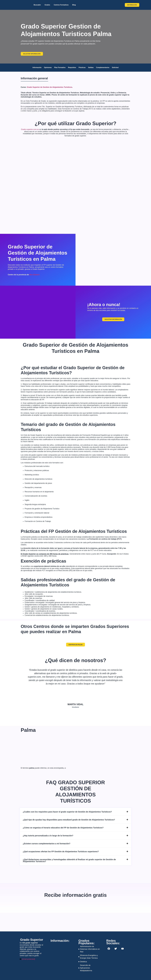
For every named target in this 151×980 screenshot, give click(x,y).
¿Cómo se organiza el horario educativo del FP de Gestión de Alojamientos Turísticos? (63, 828)
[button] (75, 812)
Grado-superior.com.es (30, 129)
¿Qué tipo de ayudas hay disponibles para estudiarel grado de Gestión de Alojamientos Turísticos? (69, 820)
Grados (47, 5)
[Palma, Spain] (113, 260)
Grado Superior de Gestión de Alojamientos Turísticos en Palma (38, 253)
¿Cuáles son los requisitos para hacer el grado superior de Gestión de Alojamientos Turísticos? (67, 812)
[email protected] (29, 959)
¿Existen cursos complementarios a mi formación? (47, 844)
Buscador (37, 5)
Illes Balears (34, 275)
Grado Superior (32, 940)
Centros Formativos (61, 5)
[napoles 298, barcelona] (62, 953)
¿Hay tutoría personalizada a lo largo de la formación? (48, 836)
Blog (74, 5)
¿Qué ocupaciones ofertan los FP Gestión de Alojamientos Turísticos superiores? (61, 852)
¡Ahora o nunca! (104, 305)
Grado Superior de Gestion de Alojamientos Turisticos (50, 87)
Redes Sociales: (113, 942)
